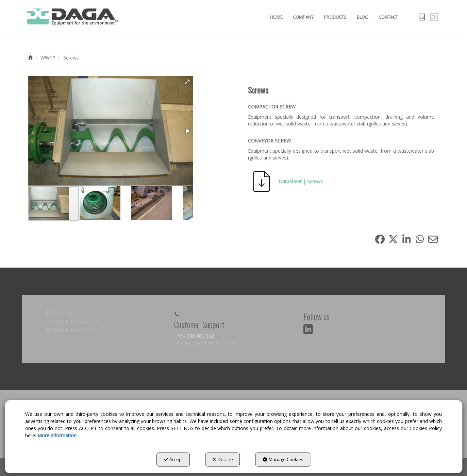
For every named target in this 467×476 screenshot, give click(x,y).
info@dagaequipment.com (206, 343)
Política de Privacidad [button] (72, 321)
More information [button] (57, 435)
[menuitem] (276, 17)
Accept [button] (173, 459)
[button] (72, 17)
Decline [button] (223, 459)
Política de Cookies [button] (70, 330)
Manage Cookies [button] (283, 459)
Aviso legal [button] (60, 313)
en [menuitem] (434, 17)
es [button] (422, 17)
